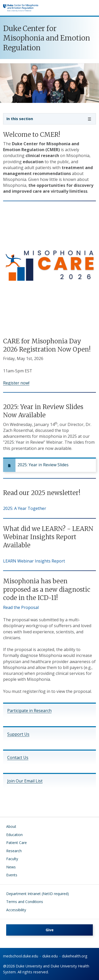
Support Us (18, 734)
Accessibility (16, 910)
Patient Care (16, 843)
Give (50, 930)
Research (14, 851)
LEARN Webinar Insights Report (34, 561)
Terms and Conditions (25, 902)
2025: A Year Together (25, 508)
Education (14, 835)
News (11, 867)
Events (12, 875)
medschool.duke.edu (21, 956)
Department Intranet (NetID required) (38, 894)
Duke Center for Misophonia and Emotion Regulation (47, 38)
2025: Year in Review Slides (43, 465)
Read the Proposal (21, 607)
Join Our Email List (25, 781)
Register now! (16, 383)
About (11, 826)
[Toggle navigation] (49, 119)
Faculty (12, 859)
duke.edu (50, 956)
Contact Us (18, 758)
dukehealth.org (75, 956)
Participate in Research (29, 711)
